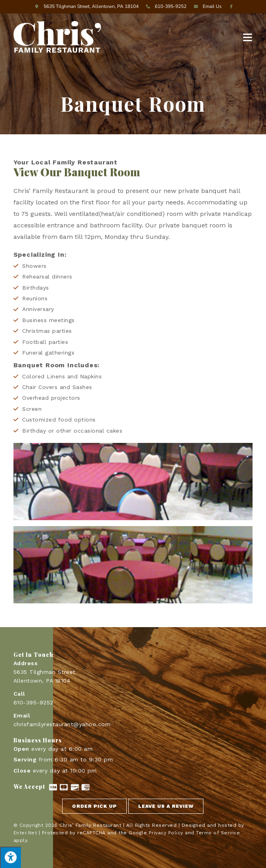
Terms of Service (218, 833)
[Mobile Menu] (248, 37)
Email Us (207, 6)
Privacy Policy (166, 833)
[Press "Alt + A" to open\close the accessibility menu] (10, 857)
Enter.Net (25, 833)
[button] (94, 806)
